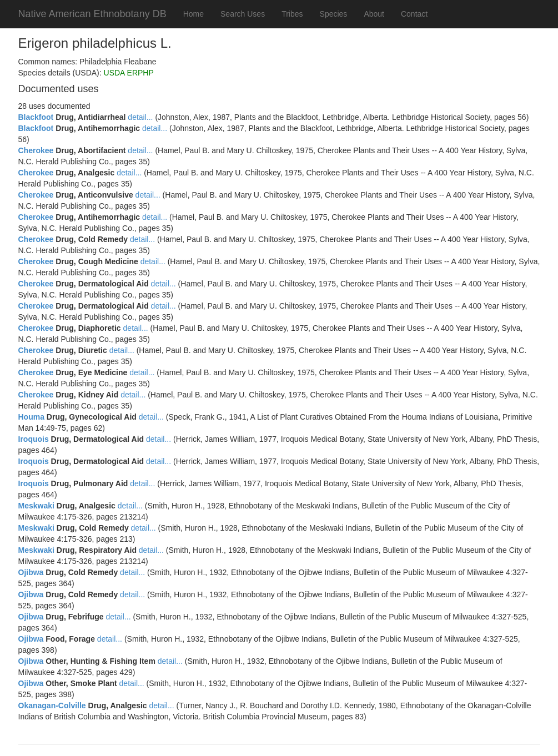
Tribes (292, 14)
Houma (31, 417)
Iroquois (34, 439)
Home (193, 14)
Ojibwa (31, 572)
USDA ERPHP (129, 73)
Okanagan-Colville (52, 705)
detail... (140, 117)
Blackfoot (36, 117)
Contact (414, 14)
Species (334, 14)
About (374, 14)
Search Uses (243, 14)
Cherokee (36, 150)
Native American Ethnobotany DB (92, 14)
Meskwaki (36, 506)
